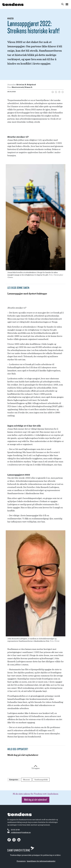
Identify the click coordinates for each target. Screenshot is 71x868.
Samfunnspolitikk (41, 780)
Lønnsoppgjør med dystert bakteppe (27, 294)
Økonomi (26, 780)
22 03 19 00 (14, 830)
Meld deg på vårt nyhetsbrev (23, 755)
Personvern (21, 861)
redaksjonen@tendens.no (19, 832)
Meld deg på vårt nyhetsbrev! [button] (36, 800)
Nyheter (10, 19)
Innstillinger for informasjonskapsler (41, 861)
